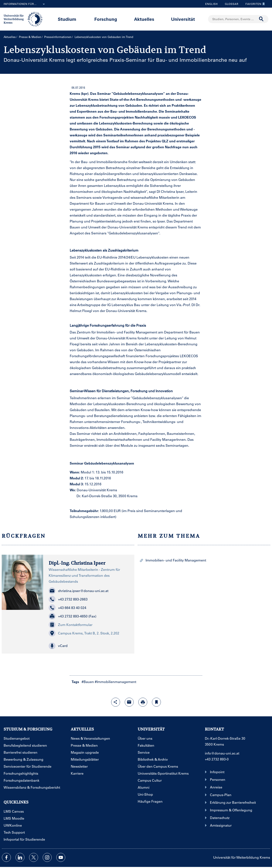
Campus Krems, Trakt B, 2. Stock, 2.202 (84, 633)
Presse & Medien (30, 37)
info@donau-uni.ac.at (222, 753)
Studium (67, 19)
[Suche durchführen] (261, 19)
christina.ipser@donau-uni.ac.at (79, 591)
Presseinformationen (58, 37)
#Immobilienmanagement (115, 682)
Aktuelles (144, 19)
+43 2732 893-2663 (68, 599)
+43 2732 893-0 (217, 759)
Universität (183, 19)
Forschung (106, 19)
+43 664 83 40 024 (67, 608)
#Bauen (88, 682)
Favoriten (254, 4)
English (212, 4)
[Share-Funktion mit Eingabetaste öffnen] (116, 702)
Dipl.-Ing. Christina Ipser (77, 563)
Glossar (230, 4)
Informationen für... (25, 4)
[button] (89, 646)
